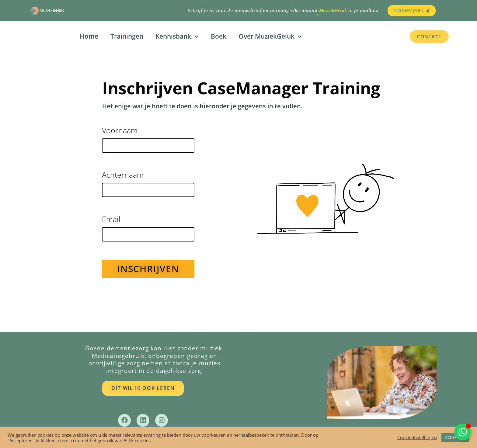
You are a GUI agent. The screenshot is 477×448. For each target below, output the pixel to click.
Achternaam (123, 175)
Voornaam (120, 131)
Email (111, 220)
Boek (219, 36)
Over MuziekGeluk (270, 37)
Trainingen (127, 36)
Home (89, 36)
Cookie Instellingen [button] (417, 438)
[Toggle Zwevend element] (463, 432)
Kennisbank (177, 37)
